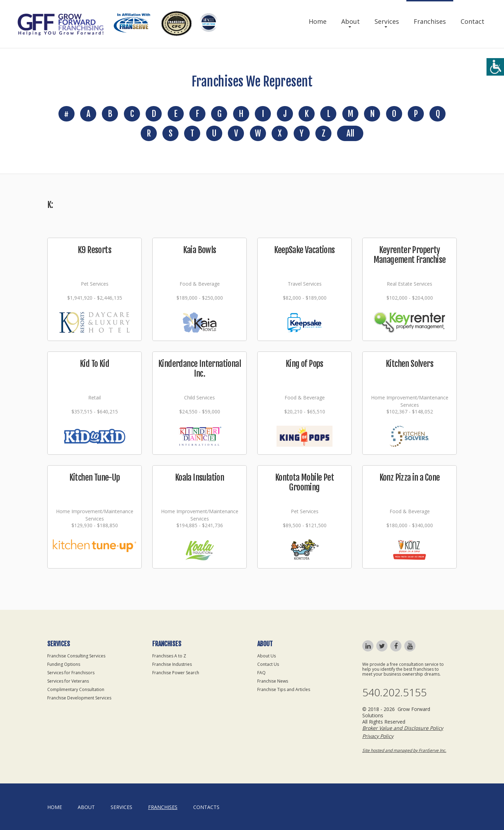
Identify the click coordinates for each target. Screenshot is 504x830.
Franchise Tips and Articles (284, 689)
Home (318, 21)
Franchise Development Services (79, 698)
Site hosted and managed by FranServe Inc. (404, 750)
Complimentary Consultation (76, 689)
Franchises (430, 21)
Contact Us (268, 664)
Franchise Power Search (176, 673)
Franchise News (273, 681)
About (351, 21)
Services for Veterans (68, 681)
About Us (267, 656)
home (55, 807)
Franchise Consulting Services (76, 656)
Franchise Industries (172, 664)
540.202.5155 (394, 692)
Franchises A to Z (169, 656)
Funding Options (64, 664)
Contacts (206, 807)
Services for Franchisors (71, 673)
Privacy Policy (378, 736)
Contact (472, 21)
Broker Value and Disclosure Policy (403, 728)
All (350, 133)
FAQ (261, 673)
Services (387, 21)
